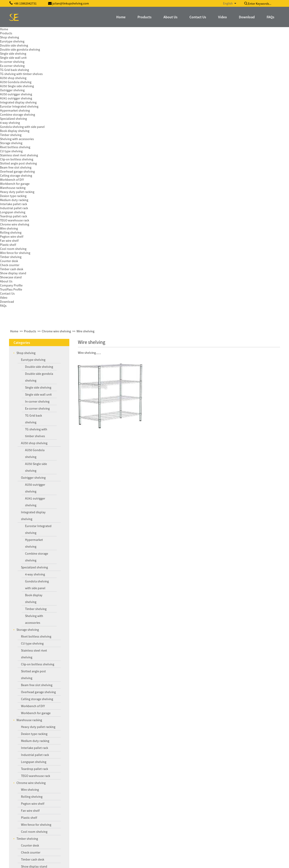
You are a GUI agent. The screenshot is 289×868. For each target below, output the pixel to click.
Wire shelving (85, 35)
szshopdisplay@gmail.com (37, 830)
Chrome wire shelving (56, 35)
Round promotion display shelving (46, 636)
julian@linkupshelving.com (37, 822)
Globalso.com (271, 862)
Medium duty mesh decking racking (47, 659)
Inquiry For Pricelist (120, 761)
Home (14, 35)
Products (30, 35)
